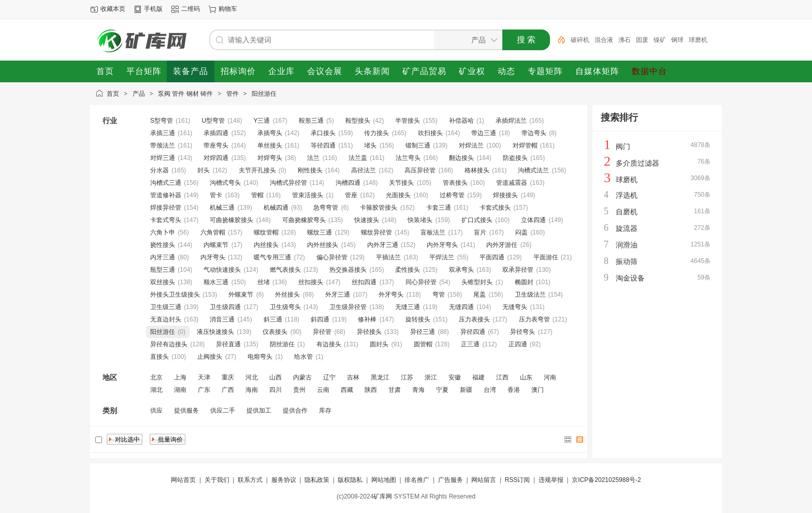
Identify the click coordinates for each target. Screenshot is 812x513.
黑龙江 (380, 377)
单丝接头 (270, 145)
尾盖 (480, 295)
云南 (323, 390)
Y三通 (262, 121)
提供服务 (186, 411)
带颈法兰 (163, 145)
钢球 (677, 40)
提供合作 (295, 411)
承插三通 (163, 133)
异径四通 (473, 332)
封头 (204, 170)
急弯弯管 (326, 208)
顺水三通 (216, 282)
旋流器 (627, 228)
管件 (233, 94)
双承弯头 (461, 270)
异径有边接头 (169, 344)
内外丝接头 (323, 245)
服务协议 (284, 480)
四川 (275, 390)
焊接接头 (505, 195)
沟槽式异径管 (288, 183)
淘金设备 (630, 278)
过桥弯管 (452, 195)
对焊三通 (163, 158)
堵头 (370, 145)
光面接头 (398, 195)
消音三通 (222, 319)
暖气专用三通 (272, 257)
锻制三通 (418, 145)
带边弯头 (534, 133)
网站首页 (183, 480)
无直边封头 (166, 319)
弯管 (439, 295)
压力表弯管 (534, 319)
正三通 (470, 344)
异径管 (322, 332)
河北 (252, 377)
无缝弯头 (515, 307)
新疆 (466, 390)
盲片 (480, 232)
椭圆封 (524, 282)
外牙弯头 (391, 295)
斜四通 (320, 319)
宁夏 (442, 390)
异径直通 (228, 344)
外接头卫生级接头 (175, 295)
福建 (479, 377)
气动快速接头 (222, 270)
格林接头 (477, 170)
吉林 (353, 377)
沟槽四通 (348, 183)
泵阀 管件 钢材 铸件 (185, 94)
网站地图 (384, 480)
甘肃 (395, 390)
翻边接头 (461, 158)
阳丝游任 (264, 94)
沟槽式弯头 (225, 183)
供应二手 (223, 411)
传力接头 (376, 133)
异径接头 (369, 332)
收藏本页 (113, 9)
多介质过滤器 (637, 163)
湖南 (180, 390)
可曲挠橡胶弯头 (304, 220)
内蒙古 (302, 377)
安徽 (455, 377)
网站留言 (484, 480)
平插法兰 (388, 257)
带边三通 (484, 133)
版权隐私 (350, 480)
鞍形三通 (311, 121)
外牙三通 (338, 295)
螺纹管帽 (266, 232)
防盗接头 (515, 158)
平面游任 (546, 257)
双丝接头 (163, 282)
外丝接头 (287, 295)
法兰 (313, 158)
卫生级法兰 (530, 295)
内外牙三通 (383, 245)
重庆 (228, 377)
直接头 (160, 357)
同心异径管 (421, 282)
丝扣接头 (311, 282)
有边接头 (329, 344)
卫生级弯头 (285, 307)
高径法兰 (364, 170)
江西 (502, 377)
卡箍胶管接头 (379, 208)
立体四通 (533, 220)
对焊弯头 (270, 158)
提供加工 (259, 411)
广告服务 (451, 480)
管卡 (216, 195)
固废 (642, 40)
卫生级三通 (166, 307)
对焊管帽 (525, 145)
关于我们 (217, 480)
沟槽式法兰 (533, 170)
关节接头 (401, 183)
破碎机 (580, 40)
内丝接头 (266, 245)
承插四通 (216, 133)
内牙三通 (163, 257)
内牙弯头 (213, 257)
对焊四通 (216, 158)
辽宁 (329, 377)
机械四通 (276, 208)
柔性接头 (408, 270)
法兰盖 (358, 158)
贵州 (299, 390)
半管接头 (408, 121)
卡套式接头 (495, 208)
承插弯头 (270, 133)
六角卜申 (163, 232)
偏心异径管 (332, 257)
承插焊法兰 (511, 121)
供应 (156, 411)
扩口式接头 (477, 220)
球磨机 (698, 40)
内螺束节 (216, 245)
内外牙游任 (502, 245)
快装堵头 (420, 220)
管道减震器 (512, 183)
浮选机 (627, 195)
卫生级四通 (225, 307)
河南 (550, 377)
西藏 (347, 390)
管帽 (257, 195)
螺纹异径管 (376, 232)
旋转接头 (418, 319)
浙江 (431, 377)
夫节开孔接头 (257, 170)
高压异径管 (420, 170)
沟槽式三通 (166, 183)
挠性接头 (163, 245)
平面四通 (492, 257)
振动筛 (627, 261)
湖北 (156, 390)
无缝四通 (461, 307)
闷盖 (521, 232)
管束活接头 (308, 195)
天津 (204, 377)
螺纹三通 (320, 232)
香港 (514, 390)
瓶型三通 (163, 270)
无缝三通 (408, 307)
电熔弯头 (260, 357)
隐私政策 (317, 480)
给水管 (303, 357)
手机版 (153, 9)
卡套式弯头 (166, 220)
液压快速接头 (215, 332)
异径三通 (423, 332)
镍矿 (660, 40)
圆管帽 (423, 344)
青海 (418, 390)
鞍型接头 (358, 121)
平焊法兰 (442, 257)
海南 (252, 390)
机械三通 (222, 208)
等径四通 (323, 145)
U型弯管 (213, 121)
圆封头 (379, 344)
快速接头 (367, 220)
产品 (139, 94)
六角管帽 (213, 232)
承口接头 (323, 133)
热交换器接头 (348, 270)
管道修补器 (166, 195)
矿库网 (383, 496)
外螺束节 (241, 295)
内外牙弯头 (442, 245)
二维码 (191, 9)
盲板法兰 (433, 232)
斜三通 (273, 319)
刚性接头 (310, 170)
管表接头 (455, 183)
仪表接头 (275, 332)
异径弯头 (523, 332)
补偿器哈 (461, 121)
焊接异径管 (166, 208)
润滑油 (627, 245)
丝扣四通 (364, 282)
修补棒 (367, 319)
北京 (156, 377)
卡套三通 (439, 208)
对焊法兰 (471, 145)
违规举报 (551, 480)
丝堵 (264, 282)
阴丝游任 (282, 344)
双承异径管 (518, 270)
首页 (113, 94)
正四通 (518, 344)
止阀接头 (210, 357)
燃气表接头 (285, 270)
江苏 (407, 377)
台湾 (490, 390)
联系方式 (250, 480)
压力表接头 (474, 319)
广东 (204, 390)
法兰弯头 (408, 158)
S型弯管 (162, 121)
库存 (325, 411)
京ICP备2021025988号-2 (606, 480)
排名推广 (417, 480)
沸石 (625, 40)
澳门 (538, 390)
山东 (526, 377)
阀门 (623, 146)
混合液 (604, 40)
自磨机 (627, 212)
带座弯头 (216, 145)
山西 (275, 377)
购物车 (228, 9)
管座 (351, 195)
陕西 (371, 390)
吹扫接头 (430, 133)
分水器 (160, 170)
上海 (180, 377)
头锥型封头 (477, 282)
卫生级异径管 (348, 307)
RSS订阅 (518, 480)
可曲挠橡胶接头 (231, 220)
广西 (228, 390)
